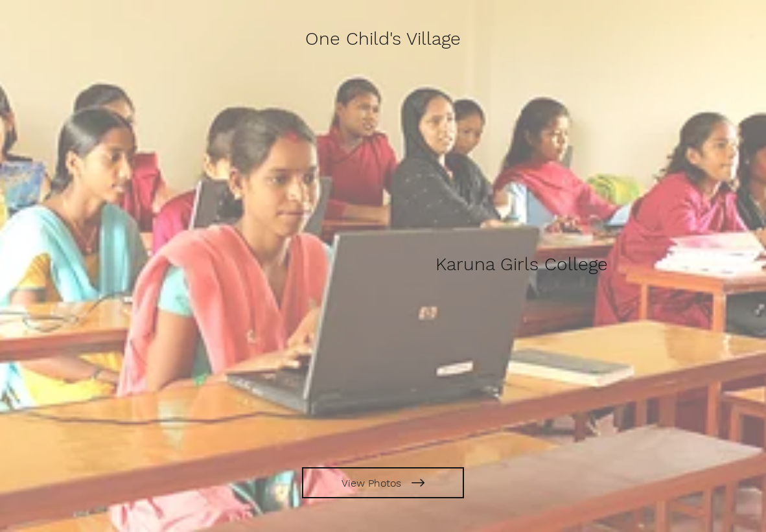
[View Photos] (383, 483)
